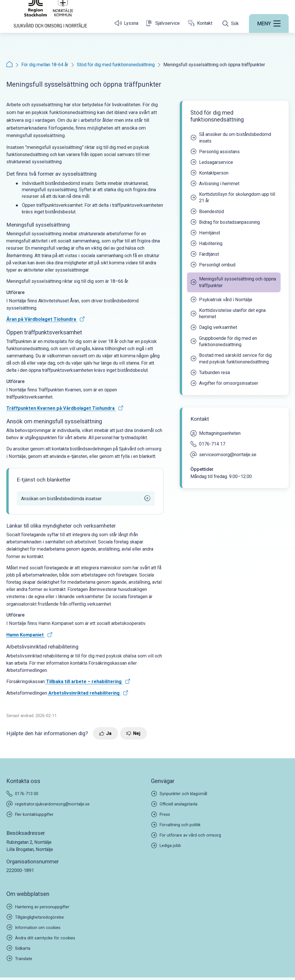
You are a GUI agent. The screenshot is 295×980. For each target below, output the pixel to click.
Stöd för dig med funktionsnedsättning (116, 65)
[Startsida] (50, 27)
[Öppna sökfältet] (231, 40)
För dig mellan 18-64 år (45, 65)
